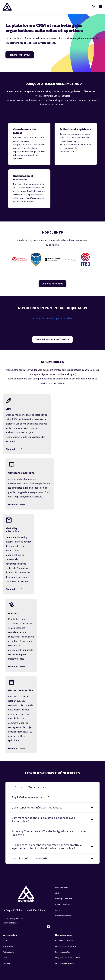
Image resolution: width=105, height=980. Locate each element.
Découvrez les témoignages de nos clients (52, 318)
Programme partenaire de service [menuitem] (67, 958)
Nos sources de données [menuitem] (64, 941)
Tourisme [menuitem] (6, 963)
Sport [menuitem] (5, 941)
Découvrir (11, 449)
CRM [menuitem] (57, 893)
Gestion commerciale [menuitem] (63, 916)
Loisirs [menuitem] (5, 958)
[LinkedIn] (48, 927)
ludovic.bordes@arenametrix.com (15, 918)
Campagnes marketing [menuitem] (64, 899)
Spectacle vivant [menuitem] (9, 946)
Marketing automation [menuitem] (64, 904)
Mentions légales (10, 923)
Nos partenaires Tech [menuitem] (63, 952)
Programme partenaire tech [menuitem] (65, 946)
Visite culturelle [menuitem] (8, 952)
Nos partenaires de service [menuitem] (65, 963)
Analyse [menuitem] (58, 910)
